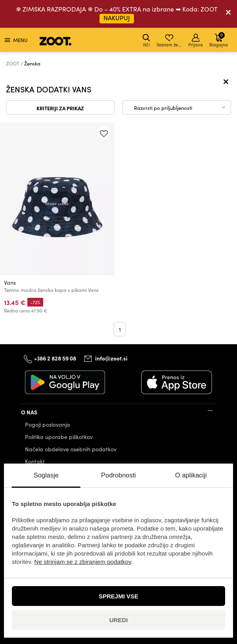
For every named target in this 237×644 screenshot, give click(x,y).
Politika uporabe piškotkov (59, 437)
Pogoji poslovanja (48, 425)
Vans (10, 283)
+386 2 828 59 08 (55, 358)
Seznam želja (170, 41)
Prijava (196, 41)
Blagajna (219, 39)
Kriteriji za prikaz (60, 108)
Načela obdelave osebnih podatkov (71, 449)
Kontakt (35, 461)
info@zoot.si (111, 358)
